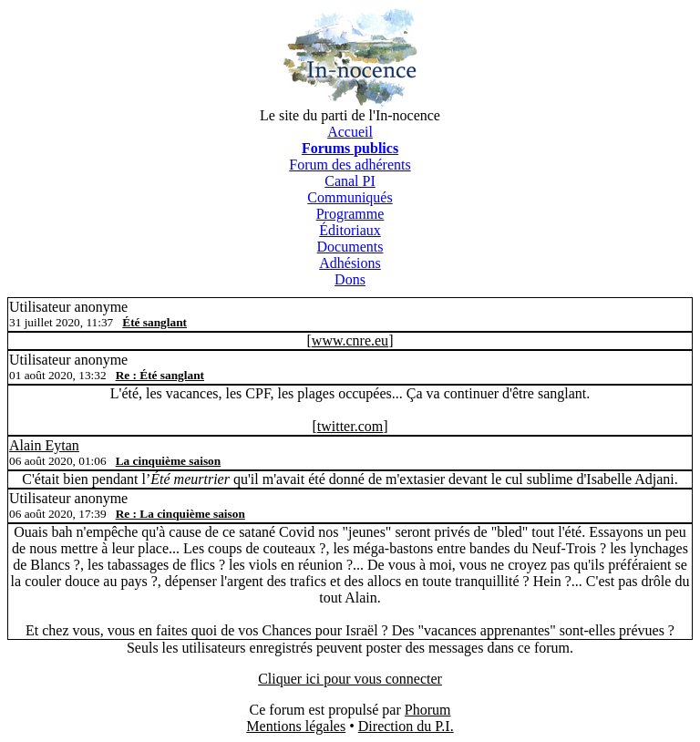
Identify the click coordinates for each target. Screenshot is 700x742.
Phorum (428, 710)
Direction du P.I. (406, 726)
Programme (350, 214)
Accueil (350, 132)
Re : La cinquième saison (180, 514)
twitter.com (350, 426)
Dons (350, 279)
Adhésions (350, 263)
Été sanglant (154, 322)
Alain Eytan (44, 445)
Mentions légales (296, 726)
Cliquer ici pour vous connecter (350, 679)
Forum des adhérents (350, 165)
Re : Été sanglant (160, 375)
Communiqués (350, 197)
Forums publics (350, 148)
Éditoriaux (350, 230)
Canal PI (350, 181)
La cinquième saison (169, 461)
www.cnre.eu (350, 340)
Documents (350, 247)
